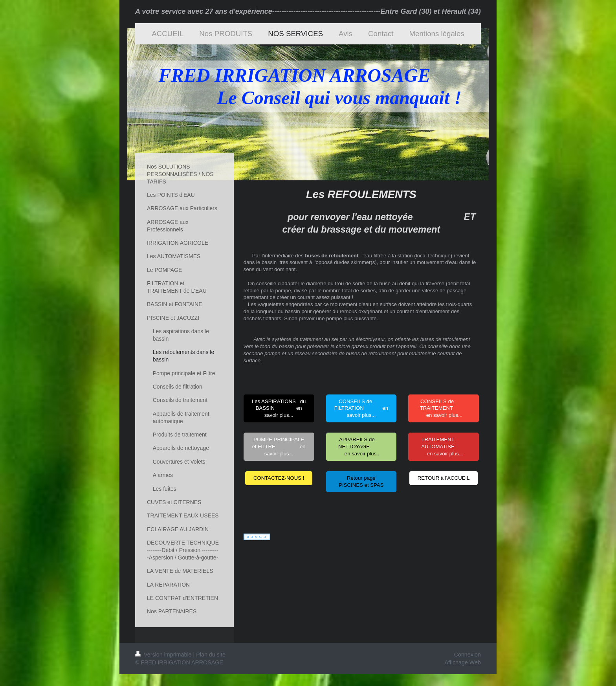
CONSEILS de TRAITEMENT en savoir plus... (444, 408)
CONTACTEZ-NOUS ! (279, 478)
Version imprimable (164, 655)
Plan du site (211, 655)
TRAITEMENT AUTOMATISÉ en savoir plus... (444, 447)
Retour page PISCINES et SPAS (361, 481)
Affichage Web (463, 662)
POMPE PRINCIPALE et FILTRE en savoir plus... (279, 447)
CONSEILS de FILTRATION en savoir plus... (361, 408)
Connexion (467, 655)
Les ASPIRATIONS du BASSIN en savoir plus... (279, 408)
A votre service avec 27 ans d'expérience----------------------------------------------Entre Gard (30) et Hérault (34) (308, 11)
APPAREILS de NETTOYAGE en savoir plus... (361, 447)
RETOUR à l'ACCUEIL (444, 478)
